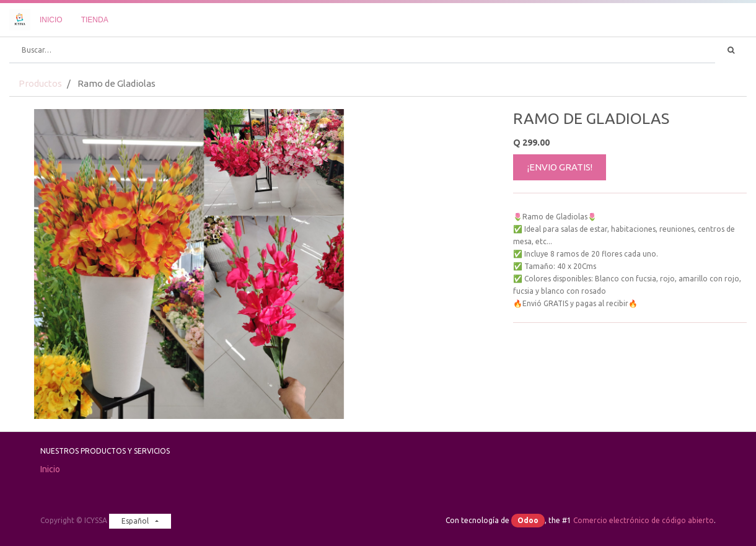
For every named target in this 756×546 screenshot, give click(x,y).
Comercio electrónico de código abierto (644, 520)
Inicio (50, 469)
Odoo (528, 520)
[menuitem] (51, 20)
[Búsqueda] (731, 50)
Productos (40, 83)
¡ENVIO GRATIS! (560, 167)
